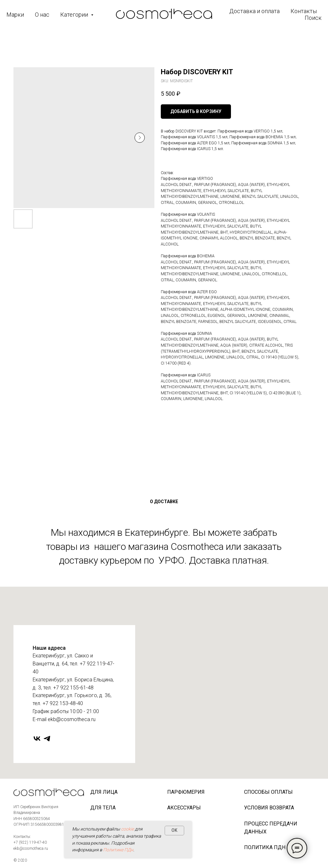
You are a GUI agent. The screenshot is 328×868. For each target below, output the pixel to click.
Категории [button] (75, 15)
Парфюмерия (186, 792)
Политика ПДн (265, 847)
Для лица (104, 792)
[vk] (37, 739)
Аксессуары (184, 808)
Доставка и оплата (254, 11)
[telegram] (47, 739)
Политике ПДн (118, 850)
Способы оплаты (268, 792)
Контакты (304, 11)
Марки (15, 15)
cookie (127, 829)
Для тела (103, 808)
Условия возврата (269, 808)
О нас (42, 15)
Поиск (313, 18)
